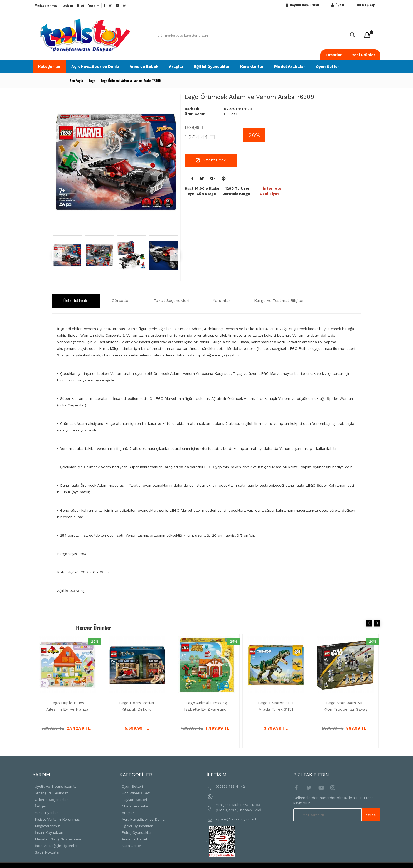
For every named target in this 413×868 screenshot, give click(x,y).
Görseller (121, 301)
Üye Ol (338, 5)
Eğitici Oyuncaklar (212, 67)
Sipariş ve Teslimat (51, 793)
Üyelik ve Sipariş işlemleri (57, 787)
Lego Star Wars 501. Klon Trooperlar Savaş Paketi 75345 (345, 707)
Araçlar (176, 67)
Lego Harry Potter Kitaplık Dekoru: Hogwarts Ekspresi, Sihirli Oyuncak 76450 (137, 707)
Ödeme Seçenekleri (52, 800)
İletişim (67, 6)
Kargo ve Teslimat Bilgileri (279, 301)
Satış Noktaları (48, 852)
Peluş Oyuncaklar (137, 833)
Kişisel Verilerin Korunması (58, 820)
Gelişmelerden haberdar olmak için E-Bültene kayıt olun (334, 801)
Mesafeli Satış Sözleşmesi (58, 839)
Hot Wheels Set (136, 793)
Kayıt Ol (372, 815)
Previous (369, 623)
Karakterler (252, 67)
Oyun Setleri (328, 67)
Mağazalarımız (46, 6)
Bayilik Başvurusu (302, 5)
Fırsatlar (334, 55)
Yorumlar (222, 301)
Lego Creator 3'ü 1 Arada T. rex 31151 (276, 706)
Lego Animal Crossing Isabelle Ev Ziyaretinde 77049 (206, 707)
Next (377, 623)
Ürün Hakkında (76, 301)
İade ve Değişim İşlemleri (57, 846)
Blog (81, 6)
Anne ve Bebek (144, 67)
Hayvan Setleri (134, 800)
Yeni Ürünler (364, 55)
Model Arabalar (290, 67)
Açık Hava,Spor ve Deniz (95, 67)
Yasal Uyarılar (46, 813)
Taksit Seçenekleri (171, 301)
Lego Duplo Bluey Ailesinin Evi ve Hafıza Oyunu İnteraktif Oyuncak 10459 (67, 707)
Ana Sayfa (76, 81)
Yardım (94, 6)
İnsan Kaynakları (49, 833)
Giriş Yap (366, 5)
